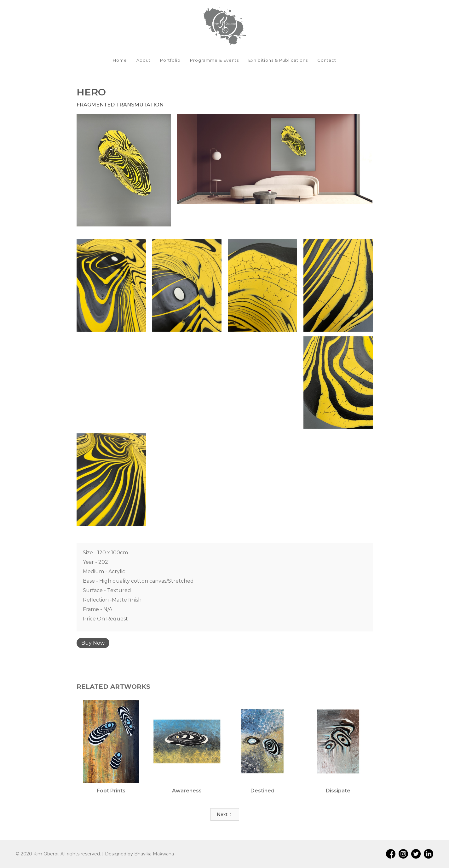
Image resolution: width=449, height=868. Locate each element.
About (144, 60)
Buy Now (93, 643)
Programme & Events (214, 60)
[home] (225, 25)
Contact (327, 60)
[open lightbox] (124, 170)
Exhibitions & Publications (278, 60)
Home (120, 60)
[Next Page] (225, 814)
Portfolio (170, 60)
